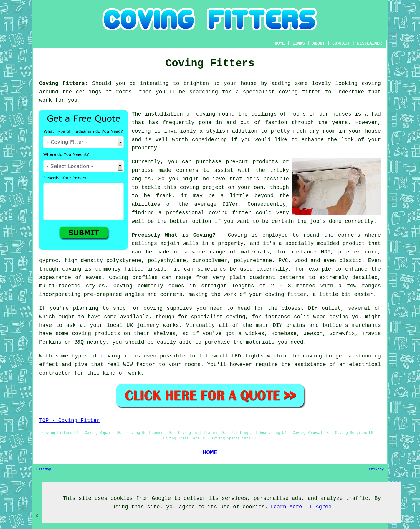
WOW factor (139, 365)
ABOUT (319, 43)
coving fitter (300, 92)
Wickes (255, 334)
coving (371, 83)
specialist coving (218, 317)
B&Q (79, 342)
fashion (276, 123)
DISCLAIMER (369, 43)
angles (141, 179)
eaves (94, 278)
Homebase (284, 334)
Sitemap (44, 469)
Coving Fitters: (64, 83)
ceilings (89, 92)
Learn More (286, 507)
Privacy (376, 469)
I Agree (320, 507)
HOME (280, 43)
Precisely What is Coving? (173, 235)
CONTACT (341, 43)
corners (349, 235)
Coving (237, 235)
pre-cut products (252, 162)
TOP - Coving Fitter (69, 421)
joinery (148, 325)
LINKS (299, 43)
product (354, 243)
